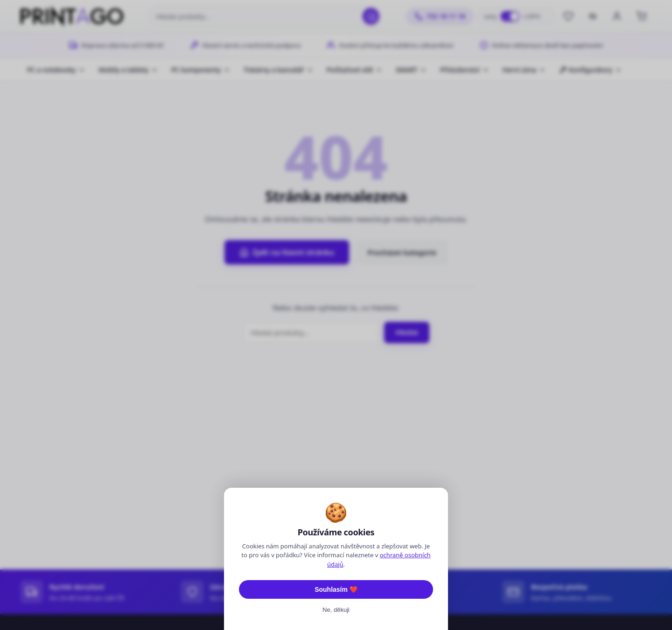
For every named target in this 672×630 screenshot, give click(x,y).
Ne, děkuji (336, 610)
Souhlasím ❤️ (336, 589)
